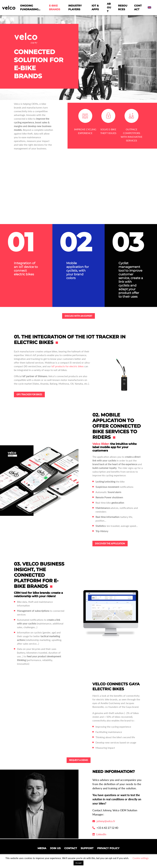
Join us (55, 848)
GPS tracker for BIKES (29, 394)
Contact (138, 8)
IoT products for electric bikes (68, 366)
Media (42, 848)
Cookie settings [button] (141, 858)
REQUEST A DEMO (79, 760)
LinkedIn (99, 834)
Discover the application (110, 543)
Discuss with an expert (78, 316)
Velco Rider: (101, 444)
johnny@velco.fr (104, 821)
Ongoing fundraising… (30, 8)
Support (87, 848)
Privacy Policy (108, 848)
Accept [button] (78, 863)
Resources (123, 8)
